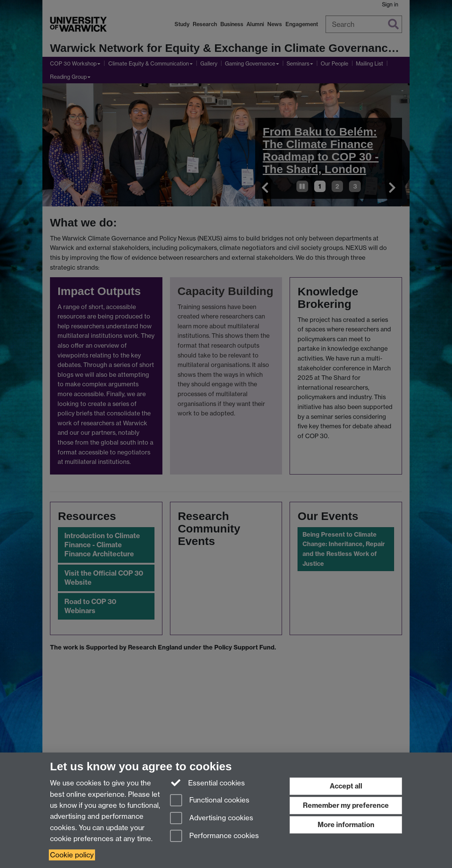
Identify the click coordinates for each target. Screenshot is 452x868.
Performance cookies (214, 836)
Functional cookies (210, 801)
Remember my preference (346, 805)
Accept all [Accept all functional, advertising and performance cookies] (346, 786)
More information (346, 825)
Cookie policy (72, 855)
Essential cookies (208, 782)
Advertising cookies (212, 819)
